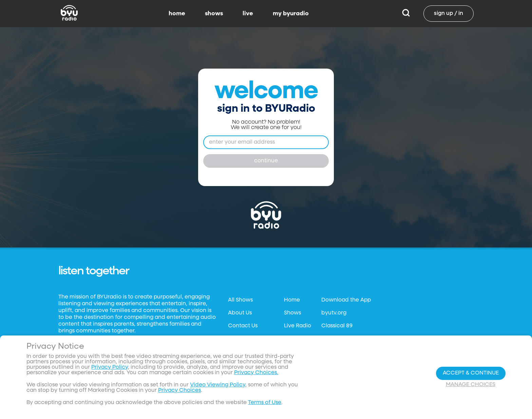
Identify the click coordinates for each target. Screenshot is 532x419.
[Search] (406, 14)
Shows (292, 313)
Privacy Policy (110, 367)
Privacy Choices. (256, 373)
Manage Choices (471, 385)
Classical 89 (337, 326)
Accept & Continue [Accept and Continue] (471, 373)
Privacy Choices (179, 390)
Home (292, 300)
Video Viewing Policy (218, 385)
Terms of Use (265, 403)
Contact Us (243, 326)
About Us (240, 313)
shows (214, 14)
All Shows (240, 300)
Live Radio (298, 326)
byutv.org (334, 313)
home (177, 14)
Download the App (346, 300)
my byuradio (291, 14)
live (248, 14)
